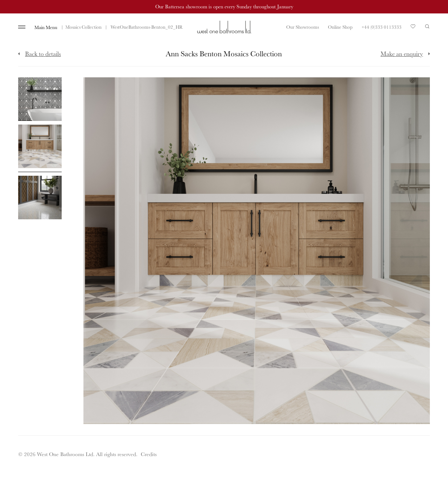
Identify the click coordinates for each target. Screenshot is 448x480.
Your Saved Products (413, 28)
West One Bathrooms (224, 27)
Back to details (43, 54)
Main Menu (46, 27)
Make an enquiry (402, 54)
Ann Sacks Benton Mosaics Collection (65, 27)
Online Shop (340, 27)
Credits (149, 454)
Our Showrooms (303, 27)
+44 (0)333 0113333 (382, 27)
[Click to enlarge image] (40, 99)
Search (427, 27)
